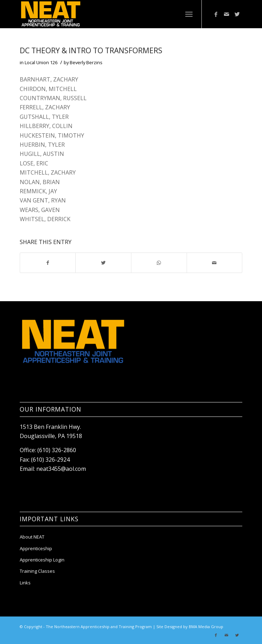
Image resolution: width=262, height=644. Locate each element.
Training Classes (37, 571)
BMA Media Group (206, 627)
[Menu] (189, 14)
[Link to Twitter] (237, 14)
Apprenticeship (36, 548)
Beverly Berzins (86, 62)
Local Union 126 (41, 62)
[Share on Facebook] (48, 263)
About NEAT (32, 537)
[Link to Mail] (226, 14)
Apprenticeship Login (42, 560)
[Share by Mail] (215, 263)
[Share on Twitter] (103, 263)
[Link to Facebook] (216, 14)
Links (25, 583)
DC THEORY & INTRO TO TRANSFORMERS (91, 50)
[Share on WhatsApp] (159, 263)
